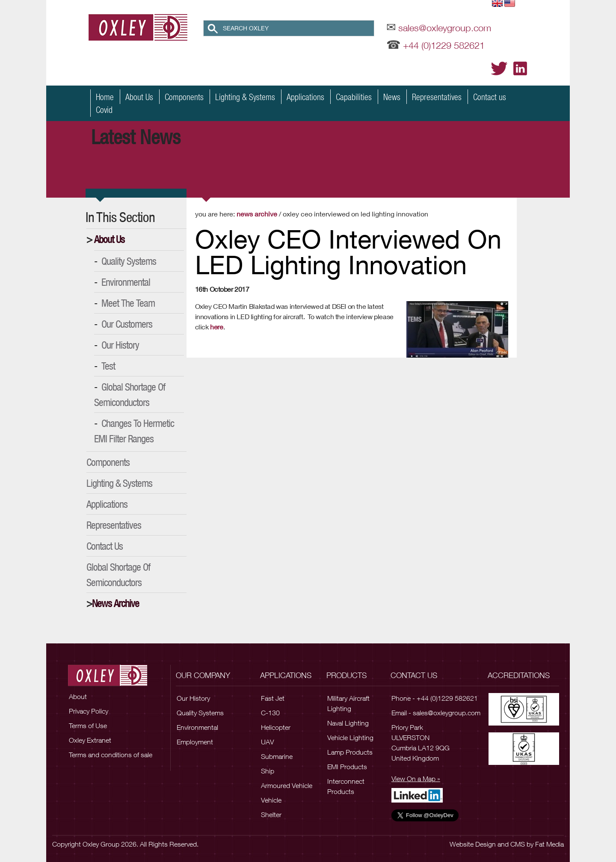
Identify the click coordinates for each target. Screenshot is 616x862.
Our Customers (127, 324)
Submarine (277, 756)
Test (108, 366)
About (78, 696)
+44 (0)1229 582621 (444, 45)
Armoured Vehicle (287, 785)
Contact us (490, 97)
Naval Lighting (348, 723)
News (392, 97)
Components (184, 97)
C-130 (270, 713)
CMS (518, 844)
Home (105, 97)
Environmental (126, 282)
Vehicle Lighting (350, 738)
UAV (267, 742)
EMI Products (347, 767)
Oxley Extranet (90, 740)
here (216, 327)
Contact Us (105, 546)
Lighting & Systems (245, 97)
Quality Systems (129, 261)
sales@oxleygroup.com (445, 28)
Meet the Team (128, 303)
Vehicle (271, 800)
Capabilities (354, 97)
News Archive (115, 603)
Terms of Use (88, 726)
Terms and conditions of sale (111, 755)
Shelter (271, 815)
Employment (195, 742)
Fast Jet (273, 698)
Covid (104, 110)
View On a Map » (416, 779)
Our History (120, 345)
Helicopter (276, 727)
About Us (139, 97)
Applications (305, 97)
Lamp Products (350, 752)
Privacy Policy (89, 711)
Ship (268, 771)
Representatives (437, 97)
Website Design (473, 844)
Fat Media (549, 844)
